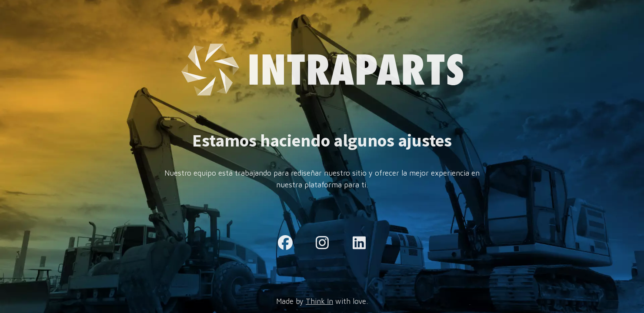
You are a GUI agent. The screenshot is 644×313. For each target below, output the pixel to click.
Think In (319, 301)
